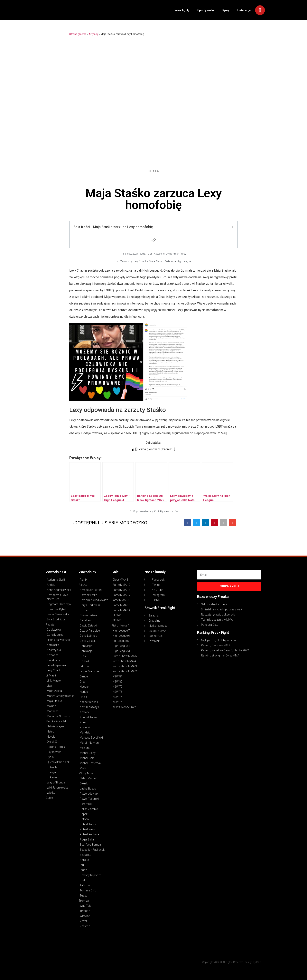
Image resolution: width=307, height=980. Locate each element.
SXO (259, 962)
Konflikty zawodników (166, 511)
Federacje (244, 10)
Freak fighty (181, 10)
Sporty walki (206, 10)
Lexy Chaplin (141, 261)
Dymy (225, 10)
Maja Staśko (156, 261)
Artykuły (93, 34)
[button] (187, 523)
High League (184, 261)
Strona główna (78, 34)
